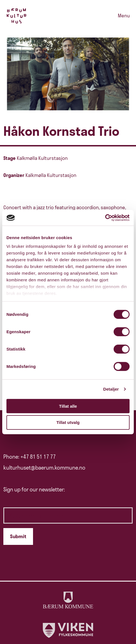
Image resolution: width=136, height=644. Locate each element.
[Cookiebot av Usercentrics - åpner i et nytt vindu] (105, 218)
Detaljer (111, 389)
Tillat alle (68, 406)
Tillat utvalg (68, 422)
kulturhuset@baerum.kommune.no (44, 468)
